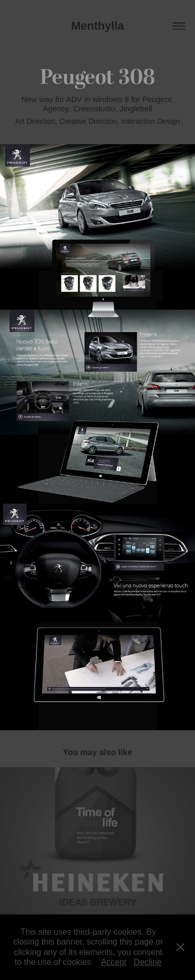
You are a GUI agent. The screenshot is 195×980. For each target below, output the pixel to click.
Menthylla (97, 26)
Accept (114, 962)
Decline (147, 962)
